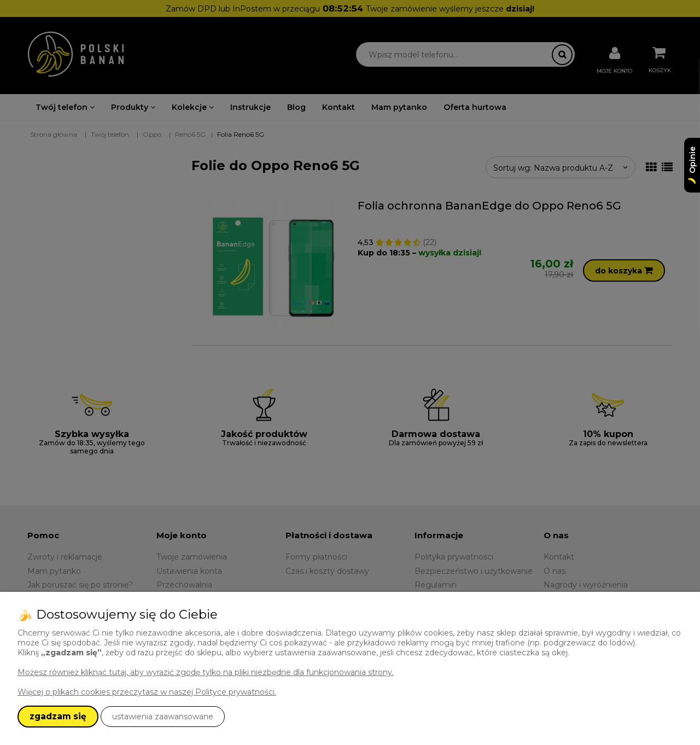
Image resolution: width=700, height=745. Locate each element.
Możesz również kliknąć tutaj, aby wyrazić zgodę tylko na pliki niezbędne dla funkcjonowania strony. (206, 672)
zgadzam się (58, 716)
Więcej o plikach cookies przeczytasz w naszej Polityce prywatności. (147, 692)
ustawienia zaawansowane (163, 717)
